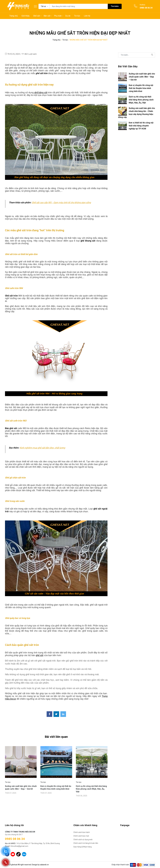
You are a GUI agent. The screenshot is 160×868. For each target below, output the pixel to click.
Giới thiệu (25, 16)
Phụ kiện (58, 16)
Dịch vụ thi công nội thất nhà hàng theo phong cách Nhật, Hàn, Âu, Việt (91, 789)
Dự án (68, 16)
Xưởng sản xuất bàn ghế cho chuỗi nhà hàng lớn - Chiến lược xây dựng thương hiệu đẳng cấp (137, 113)
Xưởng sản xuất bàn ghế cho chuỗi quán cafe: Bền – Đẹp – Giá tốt (21, 788)
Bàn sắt (47, 16)
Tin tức (77, 16)
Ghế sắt (37, 16)
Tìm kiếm (115, 6)
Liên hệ (87, 16)
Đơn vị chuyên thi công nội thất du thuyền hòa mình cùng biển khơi (56, 788)
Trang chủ (14, 16)
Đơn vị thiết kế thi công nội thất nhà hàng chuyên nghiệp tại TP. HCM (141, 126)
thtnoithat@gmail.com (17, 846)
